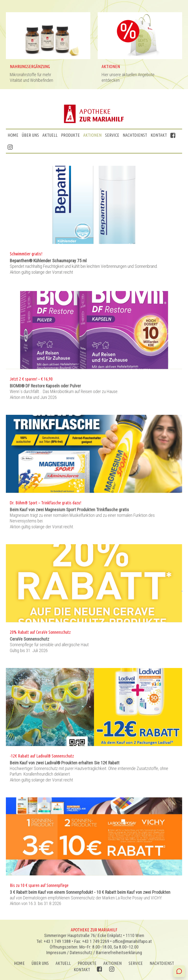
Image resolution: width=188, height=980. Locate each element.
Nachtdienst (135, 135)
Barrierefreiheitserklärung (119, 953)
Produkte (70, 135)
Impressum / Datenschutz (69, 953)
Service (112, 135)
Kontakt (159, 135)
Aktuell (50, 135)
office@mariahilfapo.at (132, 941)
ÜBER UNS (30, 135)
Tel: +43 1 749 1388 (54, 941)
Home (13, 135)
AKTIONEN (92, 135)
